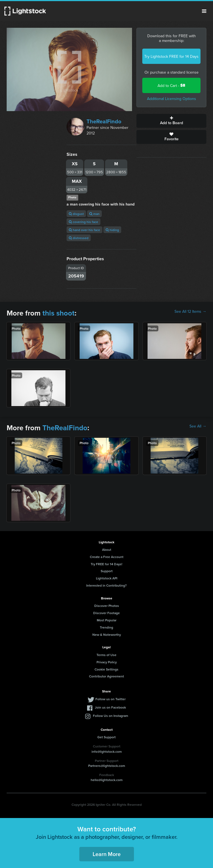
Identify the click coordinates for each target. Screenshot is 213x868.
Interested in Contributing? (106, 585)
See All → (198, 426)
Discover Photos (107, 606)
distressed (79, 238)
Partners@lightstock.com (107, 766)
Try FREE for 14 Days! (106, 564)
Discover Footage (106, 613)
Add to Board (171, 121)
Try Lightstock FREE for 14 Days (171, 56)
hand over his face (84, 230)
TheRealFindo (104, 121)
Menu (204, 11)
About (107, 550)
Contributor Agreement (106, 676)
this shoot (59, 313)
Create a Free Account (107, 557)
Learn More (107, 854)
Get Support (106, 737)
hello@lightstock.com (107, 780)
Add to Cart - (171, 85)
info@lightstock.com (107, 751)
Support (107, 571)
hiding (112, 230)
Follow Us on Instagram (111, 716)
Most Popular (107, 620)
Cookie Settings (106, 669)
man (94, 214)
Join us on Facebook (110, 707)
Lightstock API (107, 578)
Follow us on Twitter (111, 699)
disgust (76, 214)
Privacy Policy (107, 662)
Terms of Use (106, 655)
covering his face (83, 222)
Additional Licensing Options (172, 99)
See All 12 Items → (190, 311)
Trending (106, 627)
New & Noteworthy (107, 635)
